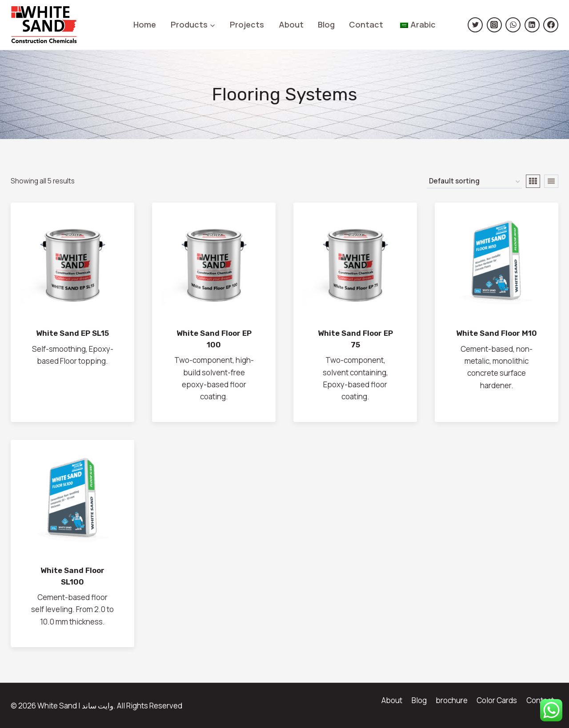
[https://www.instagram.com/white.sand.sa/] (494, 25)
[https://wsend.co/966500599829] (513, 25)
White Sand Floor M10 (497, 333)
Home (145, 24)
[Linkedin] (532, 25)
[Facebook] (551, 25)
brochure (452, 700)
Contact (366, 24)
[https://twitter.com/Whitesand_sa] (475, 25)
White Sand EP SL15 (72, 333)
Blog (326, 24)
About (291, 24)
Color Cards (497, 700)
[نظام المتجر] (474, 182)
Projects (247, 24)
